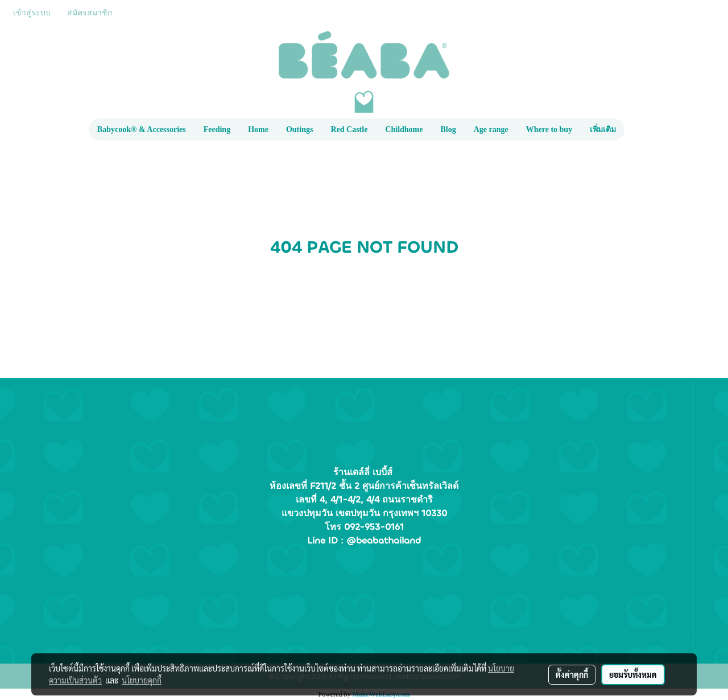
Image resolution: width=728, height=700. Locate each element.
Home (258, 129)
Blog (448, 129)
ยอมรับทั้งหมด (633, 674)
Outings (299, 129)
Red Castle (349, 129)
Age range (491, 129)
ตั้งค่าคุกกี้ (572, 674)
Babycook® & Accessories (142, 129)
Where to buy (549, 129)
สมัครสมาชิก (90, 13)
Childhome (404, 129)
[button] (635, 130)
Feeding (217, 129)
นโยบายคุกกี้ (142, 680)
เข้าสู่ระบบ (32, 13)
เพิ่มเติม (603, 129)
